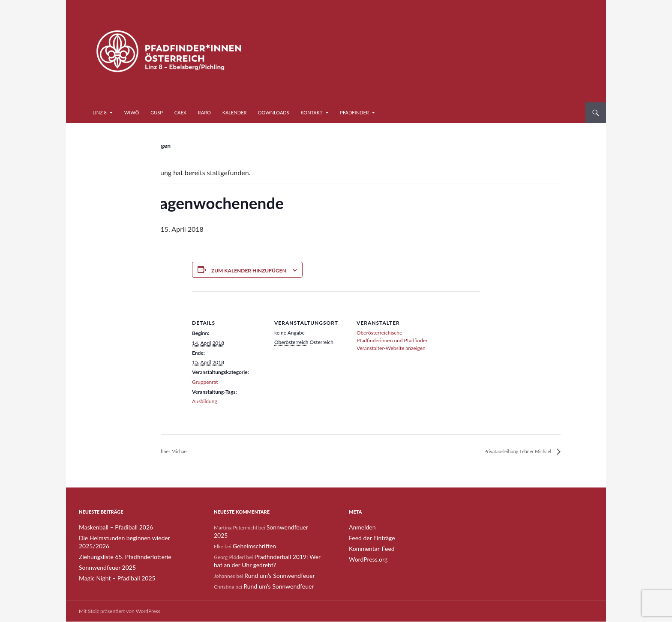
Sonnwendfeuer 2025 (103, 558)
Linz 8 (100, 112)
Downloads (274, 112)
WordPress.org (365, 558)
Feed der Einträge (369, 538)
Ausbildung (205, 401)
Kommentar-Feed (369, 548)
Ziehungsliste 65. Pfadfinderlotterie (118, 548)
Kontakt (312, 112)
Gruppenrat (205, 382)
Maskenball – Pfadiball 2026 (111, 528)
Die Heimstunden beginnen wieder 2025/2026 (132, 538)
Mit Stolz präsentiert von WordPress (120, 612)
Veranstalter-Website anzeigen (391, 348)
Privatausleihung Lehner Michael (163, 452)
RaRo (204, 112)
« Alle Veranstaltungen (141, 145)
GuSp (157, 112)
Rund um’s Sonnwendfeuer (274, 566)
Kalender (235, 112)
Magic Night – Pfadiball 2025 (112, 569)
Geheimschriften (251, 538)
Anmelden (360, 528)
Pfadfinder (354, 112)
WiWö (132, 112)
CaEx (180, 112)
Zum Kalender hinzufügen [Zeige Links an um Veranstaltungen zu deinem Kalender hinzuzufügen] (249, 271)
